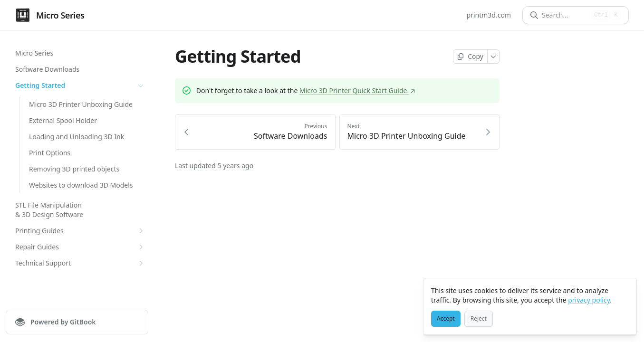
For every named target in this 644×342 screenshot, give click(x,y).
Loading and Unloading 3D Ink (77, 137)
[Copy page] (470, 57)
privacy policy (589, 300)
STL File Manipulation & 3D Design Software (49, 210)
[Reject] (479, 319)
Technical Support (80, 263)
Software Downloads (47, 69)
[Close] (625, 290)
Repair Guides (80, 247)
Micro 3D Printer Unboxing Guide (81, 104)
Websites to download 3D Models (81, 185)
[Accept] (446, 319)
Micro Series (34, 53)
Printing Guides (80, 231)
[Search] (565, 15)
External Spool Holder (63, 120)
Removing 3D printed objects (74, 169)
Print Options (50, 153)
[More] (494, 57)
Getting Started (80, 85)
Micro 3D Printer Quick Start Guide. (357, 90)
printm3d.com (489, 15)
